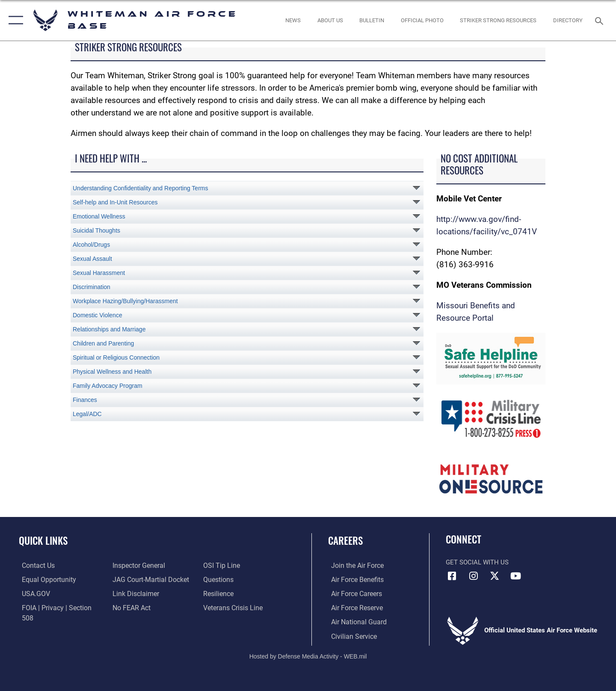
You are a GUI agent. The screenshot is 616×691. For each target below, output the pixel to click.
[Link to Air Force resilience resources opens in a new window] (219, 593)
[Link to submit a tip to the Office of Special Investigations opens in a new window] (221, 565)
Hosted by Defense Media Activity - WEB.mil (308, 655)
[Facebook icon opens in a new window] (452, 576)
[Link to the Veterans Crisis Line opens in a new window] (233, 607)
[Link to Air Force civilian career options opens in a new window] (350, 635)
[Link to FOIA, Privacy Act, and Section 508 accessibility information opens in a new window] (58, 607)
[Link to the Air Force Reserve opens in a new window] (353, 607)
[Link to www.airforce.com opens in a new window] (354, 565)
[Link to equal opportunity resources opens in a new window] (44, 579)
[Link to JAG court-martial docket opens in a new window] (148, 579)
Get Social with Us (477, 562)
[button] (14, 20)
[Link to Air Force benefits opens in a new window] (354, 579)
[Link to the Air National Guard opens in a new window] (354, 621)
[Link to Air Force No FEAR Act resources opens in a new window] (130, 607)
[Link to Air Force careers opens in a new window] (353, 593)
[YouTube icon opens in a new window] (515, 576)
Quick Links (43, 540)
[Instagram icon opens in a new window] (474, 576)
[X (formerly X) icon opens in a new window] (495, 576)
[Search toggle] (600, 20)
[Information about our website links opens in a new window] (134, 593)
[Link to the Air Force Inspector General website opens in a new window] (137, 565)
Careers (345, 540)
